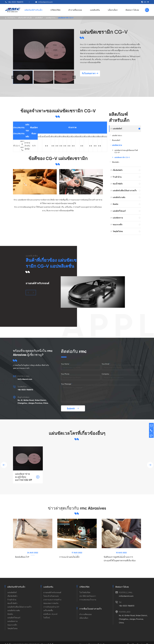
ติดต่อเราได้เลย (132, 10)
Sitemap (83, 641)
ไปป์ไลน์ (47, 614)
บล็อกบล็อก (113, 10)
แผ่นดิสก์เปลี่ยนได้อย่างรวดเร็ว (125, 191)
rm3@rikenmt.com (45, 2)
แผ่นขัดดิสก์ (39, 18)
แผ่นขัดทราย (118, 218)
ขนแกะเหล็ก (118, 225)
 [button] (74, 77)
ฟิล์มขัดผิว (116, 162)
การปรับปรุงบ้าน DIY (51, 604)
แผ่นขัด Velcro (117, 136)
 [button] (28, 293)
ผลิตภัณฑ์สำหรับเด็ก (33, 10)
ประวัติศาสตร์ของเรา (88, 593)
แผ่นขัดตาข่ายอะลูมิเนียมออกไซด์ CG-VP (126, 151)
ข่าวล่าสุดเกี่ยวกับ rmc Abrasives (77, 504)
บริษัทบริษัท (55, 10)
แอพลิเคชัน (95, 10)
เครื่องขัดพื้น (48, 607)
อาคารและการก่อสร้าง (52, 596)
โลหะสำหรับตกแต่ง (51, 593)
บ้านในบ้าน (11, 18)
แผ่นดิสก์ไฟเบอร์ (119, 211)
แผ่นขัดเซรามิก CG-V (66, 18)
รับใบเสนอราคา (90, 74)
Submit (73, 404)
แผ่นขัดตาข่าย (50, 18)
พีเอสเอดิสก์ (116, 140)
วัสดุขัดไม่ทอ (118, 231)
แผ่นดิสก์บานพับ (119, 197)
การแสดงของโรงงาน (88, 596)
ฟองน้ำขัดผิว (118, 184)
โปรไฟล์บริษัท (85, 589)
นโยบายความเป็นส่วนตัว (96, 641)
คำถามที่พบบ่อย (75, 10)
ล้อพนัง (115, 204)
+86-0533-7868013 (15, 2)
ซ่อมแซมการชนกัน (51, 600)
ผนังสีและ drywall (50, 611)
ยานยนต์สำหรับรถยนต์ (52, 589)
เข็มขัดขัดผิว (118, 170)
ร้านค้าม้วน (117, 177)
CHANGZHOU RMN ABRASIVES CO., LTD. (29, 641)
